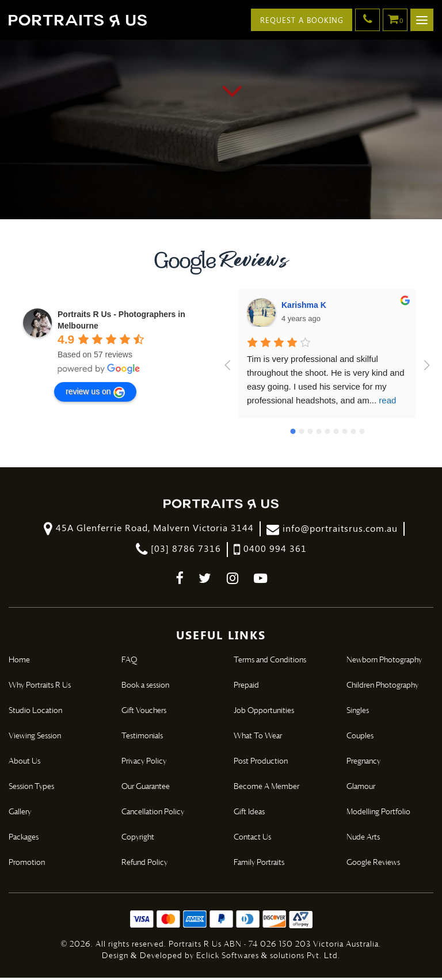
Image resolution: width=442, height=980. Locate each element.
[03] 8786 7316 (178, 551)
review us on (95, 394)
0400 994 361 (270, 551)
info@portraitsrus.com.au (332, 531)
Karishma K (304, 307)
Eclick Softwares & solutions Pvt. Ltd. (268, 958)
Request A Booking (300, 20)
